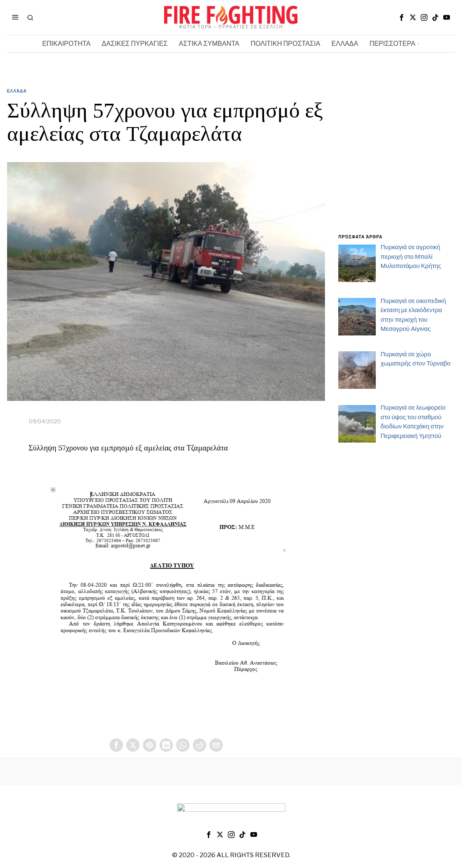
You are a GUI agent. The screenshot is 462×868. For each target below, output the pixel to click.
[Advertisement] (397, 166)
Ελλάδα (17, 91)
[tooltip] (402, 18)
